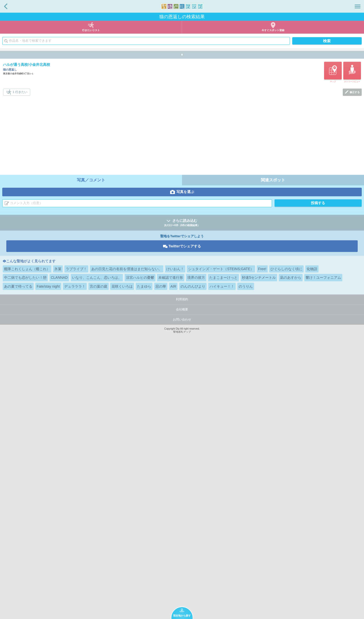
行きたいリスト (91, 30)
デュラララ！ (75, 557)
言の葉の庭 (99, 557)
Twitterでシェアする (185, 517)
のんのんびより (193, 557)
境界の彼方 (196, 548)
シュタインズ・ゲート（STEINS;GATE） (221, 539)
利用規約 (182, 570)
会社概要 (182, 580)
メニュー (358, 6)
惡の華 (161, 557)
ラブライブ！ (76, 539)
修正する (355, 363)
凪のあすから (291, 548)
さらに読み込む (182, 493)
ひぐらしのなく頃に (286, 539)
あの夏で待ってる (18, 557)
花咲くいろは (122, 557)
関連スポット (273, 450)
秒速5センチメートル (259, 548)
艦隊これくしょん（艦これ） (27, 539)
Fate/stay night (48, 557)
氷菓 (58, 539)
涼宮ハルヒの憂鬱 (140, 548)
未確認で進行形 (171, 548)
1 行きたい (20, 362)
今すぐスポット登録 (273, 30)
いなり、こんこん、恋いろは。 (97, 548)
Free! (262, 539)
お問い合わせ (182, 590)
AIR (173, 557)
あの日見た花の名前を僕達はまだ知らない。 (127, 539)
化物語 (312, 539)
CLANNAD (59, 548)
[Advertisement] (183, 404)
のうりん (246, 557)
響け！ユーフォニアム (323, 548)
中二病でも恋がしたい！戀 (25, 548)
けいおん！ (175, 539)
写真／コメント (91, 450)
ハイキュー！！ (222, 557)
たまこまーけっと (223, 548)
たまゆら (144, 557)
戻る (6, 6)
